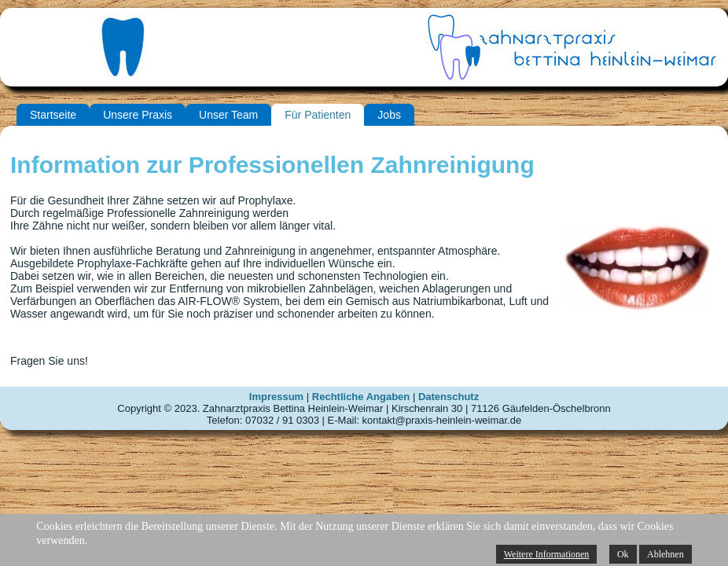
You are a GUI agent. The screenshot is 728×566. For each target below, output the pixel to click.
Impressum (276, 397)
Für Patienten (318, 115)
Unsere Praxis (138, 115)
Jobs (389, 115)
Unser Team (228, 115)
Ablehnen (665, 554)
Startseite (53, 115)
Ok (623, 554)
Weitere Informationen (547, 554)
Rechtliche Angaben (361, 397)
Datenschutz (449, 397)
